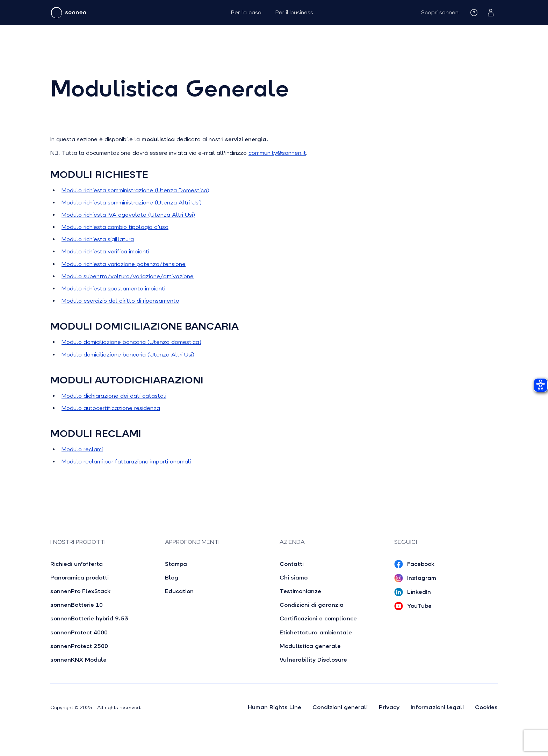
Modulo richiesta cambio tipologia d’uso (115, 227)
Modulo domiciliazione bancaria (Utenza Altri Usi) (128, 355)
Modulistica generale (310, 646)
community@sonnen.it (277, 153)
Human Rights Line (275, 707)
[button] (440, 12)
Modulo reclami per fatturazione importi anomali (126, 462)
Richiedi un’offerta (77, 564)
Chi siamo (294, 578)
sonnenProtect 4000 (79, 632)
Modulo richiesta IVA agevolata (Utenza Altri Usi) (128, 215)
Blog (172, 578)
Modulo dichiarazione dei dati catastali (114, 396)
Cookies (486, 707)
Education (179, 591)
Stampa (176, 564)
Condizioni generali (340, 707)
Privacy (389, 707)
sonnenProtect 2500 (79, 646)
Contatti (292, 564)
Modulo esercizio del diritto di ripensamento (120, 301)
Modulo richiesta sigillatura (98, 239)
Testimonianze (300, 591)
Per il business (294, 12)
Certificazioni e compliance (318, 618)
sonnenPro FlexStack (80, 591)
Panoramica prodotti (80, 578)
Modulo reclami (82, 449)
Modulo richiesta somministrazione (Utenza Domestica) (135, 190)
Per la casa (246, 12)
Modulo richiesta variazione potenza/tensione (124, 264)
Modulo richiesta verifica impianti (105, 251)
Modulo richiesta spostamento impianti (113, 289)
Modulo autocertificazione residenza (111, 408)
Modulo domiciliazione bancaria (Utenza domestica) (131, 342)
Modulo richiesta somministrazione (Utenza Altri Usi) (132, 203)
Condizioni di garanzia (312, 605)
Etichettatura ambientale (316, 632)
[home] (89, 13)
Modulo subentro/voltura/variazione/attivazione (128, 276)
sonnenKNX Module (78, 660)
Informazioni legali (437, 707)
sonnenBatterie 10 (77, 605)
